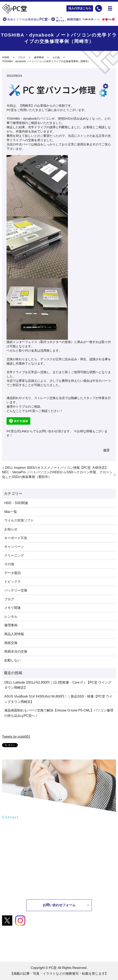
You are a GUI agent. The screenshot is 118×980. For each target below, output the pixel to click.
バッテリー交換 (16, 590)
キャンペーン (14, 547)
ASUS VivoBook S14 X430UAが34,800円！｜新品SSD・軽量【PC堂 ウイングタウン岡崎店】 (58, 699)
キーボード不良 (16, 538)
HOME (6, 57)
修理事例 (39, 57)
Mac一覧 (11, 512)
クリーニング (14, 555)
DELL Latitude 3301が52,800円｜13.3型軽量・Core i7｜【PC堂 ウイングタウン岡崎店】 (58, 685)
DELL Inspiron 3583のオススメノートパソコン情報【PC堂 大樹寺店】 (57, 468)
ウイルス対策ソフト (19, 520)
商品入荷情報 (14, 634)
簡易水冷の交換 (16, 651)
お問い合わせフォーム (59, 905)
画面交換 (11, 643)
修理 (106, 450)
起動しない (12, 660)
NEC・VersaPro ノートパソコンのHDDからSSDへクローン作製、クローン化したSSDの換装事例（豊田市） (57, 474)
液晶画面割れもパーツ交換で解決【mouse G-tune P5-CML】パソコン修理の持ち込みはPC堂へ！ (59, 713)
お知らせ (11, 529)
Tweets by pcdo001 (16, 737)
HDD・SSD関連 (16, 503)
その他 (56, 57)
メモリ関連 (12, 608)
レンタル (11, 617)
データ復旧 (12, 573)
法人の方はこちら (80, 8)
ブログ (22, 57)
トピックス (12, 581)
